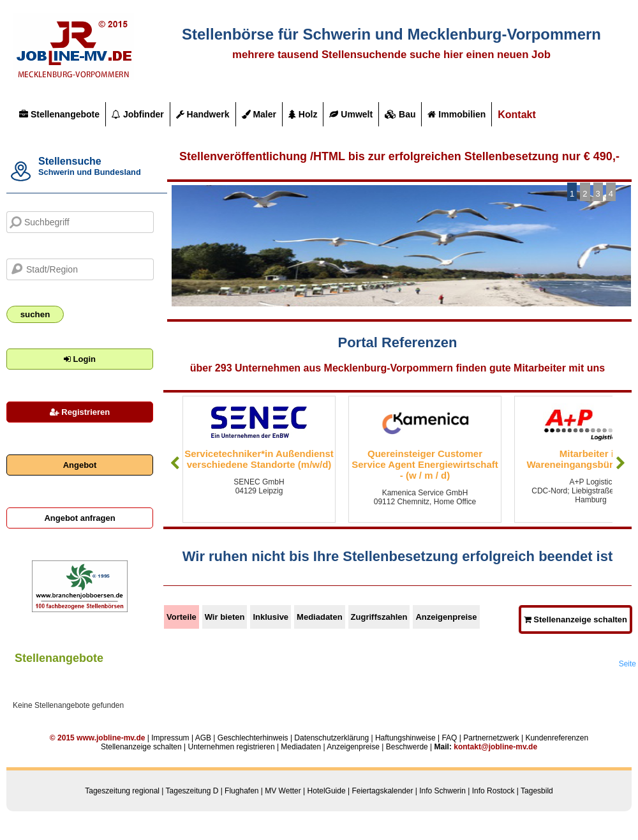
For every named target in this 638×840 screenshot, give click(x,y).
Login (80, 359)
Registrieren (80, 412)
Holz (303, 114)
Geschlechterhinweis (253, 738)
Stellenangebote (59, 114)
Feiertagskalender (382, 791)
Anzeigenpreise (446, 617)
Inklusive (271, 617)
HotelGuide (327, 791)
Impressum (170, 738)
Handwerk (203, 114)
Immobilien (456, 114)
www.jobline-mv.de (111, 738)
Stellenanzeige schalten (575, 619)
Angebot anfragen (79, 518)
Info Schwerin (442, 791)
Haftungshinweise (405, 738)
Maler (259, 114)
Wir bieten (225, 617)
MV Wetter (283, 791)
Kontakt (517, 115)
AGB (203, 738)
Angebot (80, 465)
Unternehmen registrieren (231, 747)
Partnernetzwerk (491, 738)
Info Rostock (493, 791)
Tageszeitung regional (122, 791)
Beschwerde (407, 747)
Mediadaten (320, 617)
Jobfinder (138, 114)
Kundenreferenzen (557, 738)
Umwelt (351, 114)
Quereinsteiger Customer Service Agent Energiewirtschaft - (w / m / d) (425, 464)
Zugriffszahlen (379, 617)
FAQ (449, 738)
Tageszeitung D (192, 791)
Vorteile (182, 617)
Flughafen (241, 791)
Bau (400, 114)
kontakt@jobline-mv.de (495, 747)
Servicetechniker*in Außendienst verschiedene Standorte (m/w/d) (259, 459)
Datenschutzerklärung (331, 738)
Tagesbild (537, 791)
